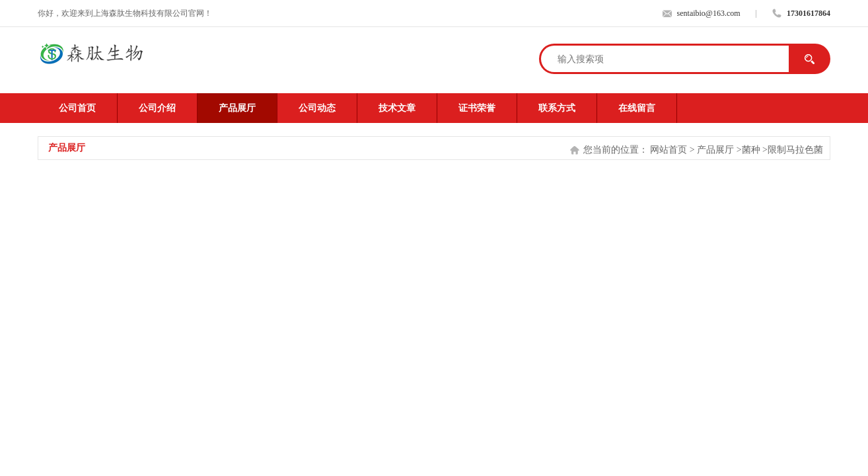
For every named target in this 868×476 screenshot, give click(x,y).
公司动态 (317, 108)
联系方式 (557, 108)
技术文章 (397, 108)
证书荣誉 (477, 108)
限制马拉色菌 (795, 150)
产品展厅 (237, 108)
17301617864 (809, 13)
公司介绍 (157, 108)
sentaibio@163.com (709, 13)
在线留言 (637, 108)
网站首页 (669, 150)
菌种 (751, 150)
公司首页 (77, 108)
